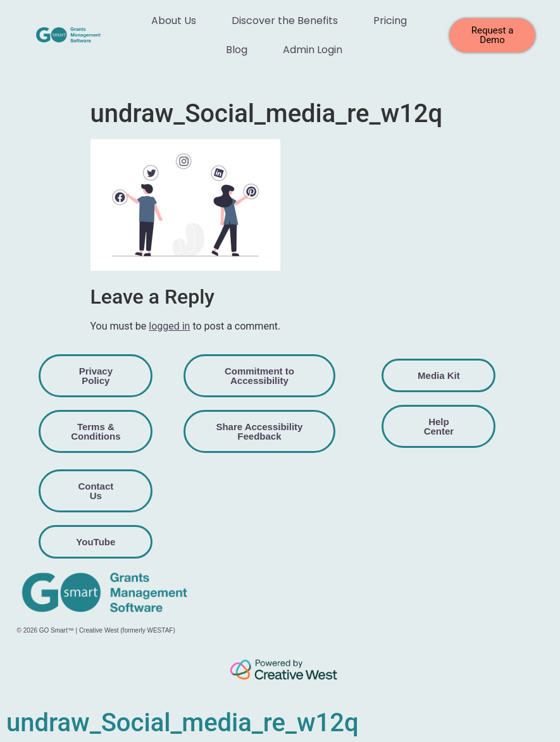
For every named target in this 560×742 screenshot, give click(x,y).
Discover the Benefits (285, 21)
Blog (237, 50)
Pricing (390, 21)
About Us (174, 21)
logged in (169, 326)
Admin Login (313, 50)
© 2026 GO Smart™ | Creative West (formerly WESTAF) (96, 630)
